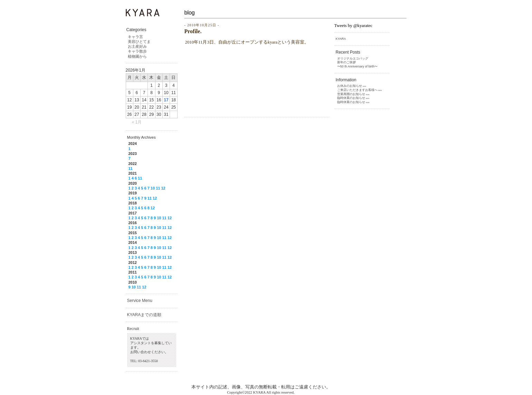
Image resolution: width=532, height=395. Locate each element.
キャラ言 (135, 37)
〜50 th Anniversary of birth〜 (358, 66)
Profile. (193, 31)
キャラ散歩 (137, 51)
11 (131, 168)
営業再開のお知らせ (351, 94)
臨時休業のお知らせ (351, 98)
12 (163, 188)
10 (153, 188)
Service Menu (140, 301)
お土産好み (137, 46)
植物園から (137, 56)
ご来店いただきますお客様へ (357, 90)
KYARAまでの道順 (144, 315)
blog (190, 13)
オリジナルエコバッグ (353, 58)
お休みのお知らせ (350, 86)
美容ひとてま (139, 42)
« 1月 (137, 122)
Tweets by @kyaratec (353, 26)
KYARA (341, 39)
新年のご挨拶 (346, 62)
